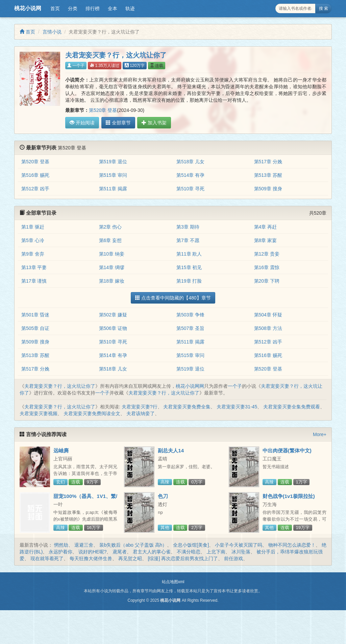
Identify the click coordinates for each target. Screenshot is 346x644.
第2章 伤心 (110, 227)
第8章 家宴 (266, 240)
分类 (73, 8)
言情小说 (52, 32)
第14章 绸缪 (112, 267)
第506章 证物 (113, 328)
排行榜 (93, 8)
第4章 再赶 (266, 227)
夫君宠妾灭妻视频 (39, 413)
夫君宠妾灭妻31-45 (237, 407)
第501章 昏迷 (35, 315)
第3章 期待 (188, 227)
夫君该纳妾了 (141, 413)
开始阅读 (82, 123)
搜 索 (324, 8)
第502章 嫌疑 (113, 315)
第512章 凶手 (35, 189)
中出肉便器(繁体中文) (287, 450)
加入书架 (152, 123)
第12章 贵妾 (267, 254)
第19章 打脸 (189, 281)
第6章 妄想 (110, 240)
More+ (320, 434)
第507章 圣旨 (190, 328)
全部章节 (117, 123)
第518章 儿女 (190, 162)
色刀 (163, 496)
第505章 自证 (35, 328)
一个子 (76, 66)
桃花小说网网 (190, 386)
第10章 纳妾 (112, 254)
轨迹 (130, 8)
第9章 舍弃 (33, 254)
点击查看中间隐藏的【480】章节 (173, 298)
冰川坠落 (241, 552)
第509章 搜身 (268, 189)
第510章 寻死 (190, 189)
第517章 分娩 (268, 162)
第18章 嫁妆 (112, 281)
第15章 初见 (189, 267)
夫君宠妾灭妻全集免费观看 (292, 407)
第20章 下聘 (267, 281)
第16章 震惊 (267, 267)
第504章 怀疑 (268, 315)
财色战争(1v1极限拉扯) (289, 496)
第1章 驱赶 (33, 227)
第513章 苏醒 (268, 175)
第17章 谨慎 (34, 281)
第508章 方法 (268, 328)
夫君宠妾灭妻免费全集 (187, 407)
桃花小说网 (28, 8)
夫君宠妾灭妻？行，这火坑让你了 (60, 386)
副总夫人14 (171, 450)
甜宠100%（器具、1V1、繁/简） (85, 499)
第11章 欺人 (189, 254)
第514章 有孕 (190, 175)
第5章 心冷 (33, 240)
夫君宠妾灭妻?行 (140, 407)
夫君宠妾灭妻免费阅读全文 (92, 413)
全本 (113, 8)
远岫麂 (61, 450)
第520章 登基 (103, 110)
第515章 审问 (113, 175)
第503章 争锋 (190, 315)
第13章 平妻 (34, 267)
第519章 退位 (113, 162)
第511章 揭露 (113, 189)
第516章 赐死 (35, 175)
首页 (55, 8)
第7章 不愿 (188, 240)
